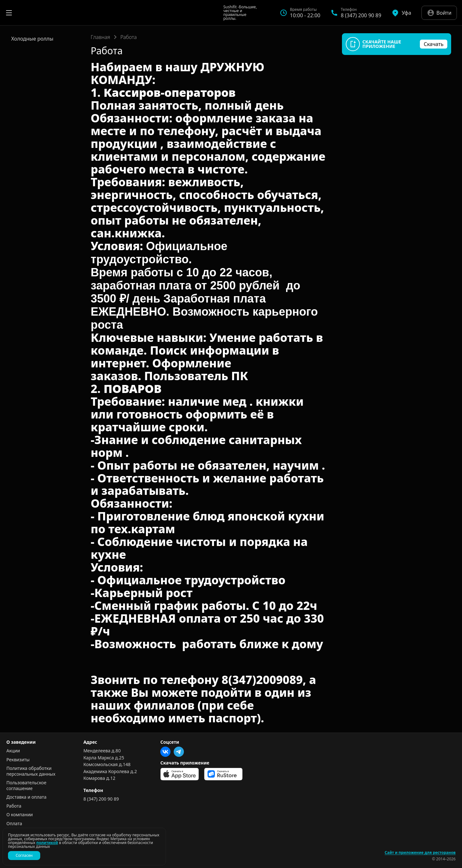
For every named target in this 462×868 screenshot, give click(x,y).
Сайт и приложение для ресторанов (420, 853)
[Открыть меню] (9, 13)
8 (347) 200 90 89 (101, 799)
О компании (20, 815)
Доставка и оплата (26, 797)
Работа (14, 806)
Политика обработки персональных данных (31, 771)
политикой (47, 843)
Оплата (14, 824)
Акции (13, 751)
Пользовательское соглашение (26, 785)
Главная (100, 37)
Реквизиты (18, 760)
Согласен (24, 855)
